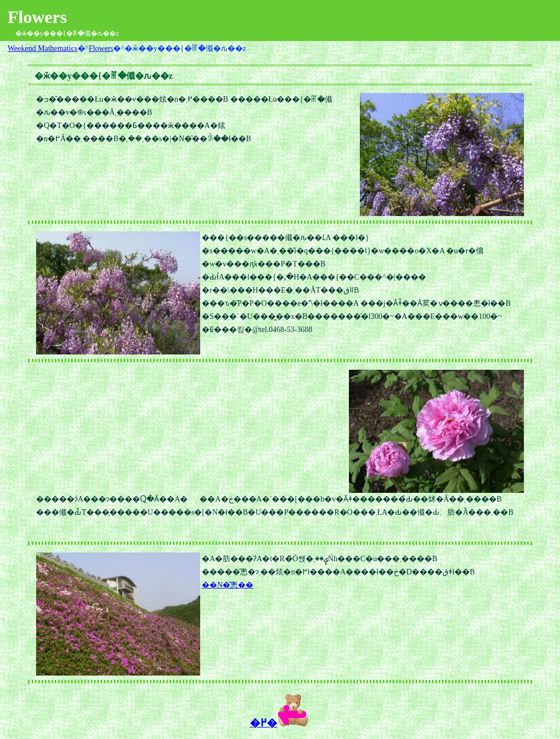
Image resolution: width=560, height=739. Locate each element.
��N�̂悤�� (227, 585)
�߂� (280, 723)
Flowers (101, 48)
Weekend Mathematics (43, 48)
